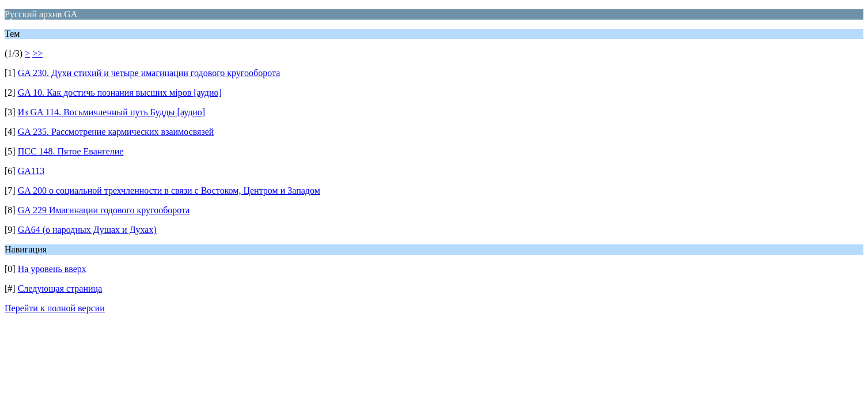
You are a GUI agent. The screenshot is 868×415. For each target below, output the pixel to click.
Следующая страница (60, 288)
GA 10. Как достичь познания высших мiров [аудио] (120, 93)
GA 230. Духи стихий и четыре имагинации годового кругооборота (149, 73)
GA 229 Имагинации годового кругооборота (104, 210)
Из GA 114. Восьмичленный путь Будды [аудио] (112, 112)
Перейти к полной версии (55, 308)
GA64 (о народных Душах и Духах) (87, 230)
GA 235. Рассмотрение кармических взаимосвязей (116, 132)
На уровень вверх (52, 269)
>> (37, 53)
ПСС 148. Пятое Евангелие (71, 151)
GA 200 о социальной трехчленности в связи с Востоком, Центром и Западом (169, 190)
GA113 (31, 171)
